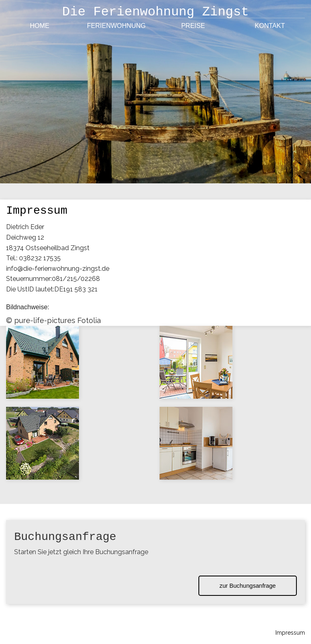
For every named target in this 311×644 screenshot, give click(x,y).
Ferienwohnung (116, 26)
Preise (193, 26)
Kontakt (270, 26)
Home (40, 26)
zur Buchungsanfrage (248, 586)
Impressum (290, 633)
